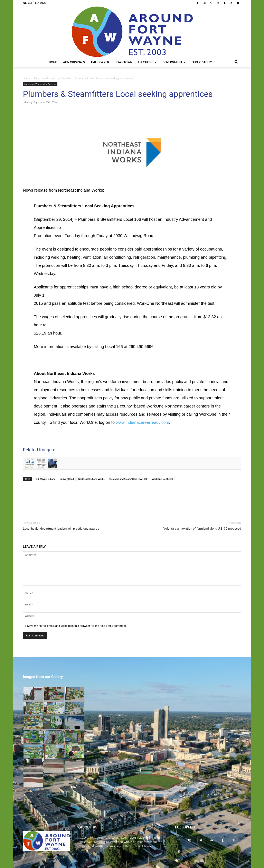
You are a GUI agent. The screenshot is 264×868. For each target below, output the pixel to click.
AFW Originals (74, 62)
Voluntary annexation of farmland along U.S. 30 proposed (202, 529)
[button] (236, 62)
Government (174, 62)
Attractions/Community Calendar (52, 78)
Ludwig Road (67, 479)
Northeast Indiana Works (91, 479)
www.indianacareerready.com (143, 422)
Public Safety (203, 62)
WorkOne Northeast (162, 479)
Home (53, 62)
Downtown (123, 62)
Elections (147, 62)
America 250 (100, 62)
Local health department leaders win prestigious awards (61, 529)
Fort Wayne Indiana (45, 479)
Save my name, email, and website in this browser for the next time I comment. (77, 626)
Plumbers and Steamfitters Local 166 (128, 479)
